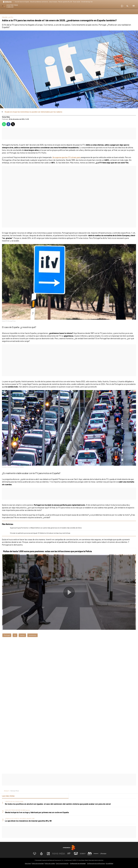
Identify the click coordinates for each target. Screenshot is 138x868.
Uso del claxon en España (22, 2)
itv (15, 635)
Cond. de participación (62, 863)
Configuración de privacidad (78, 863)
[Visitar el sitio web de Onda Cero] (76, 854)
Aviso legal (28, 863)
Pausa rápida (76, 2)
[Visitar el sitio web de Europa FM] (83, 854)
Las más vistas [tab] (8, 796)
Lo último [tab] (74, 796)
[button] (127, 6)
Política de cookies (50, 863)
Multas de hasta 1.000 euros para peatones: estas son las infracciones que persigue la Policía (47, 551)
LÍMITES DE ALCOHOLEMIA (14, 801)
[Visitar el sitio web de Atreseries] (69, 854)
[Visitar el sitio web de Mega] (62, 854)
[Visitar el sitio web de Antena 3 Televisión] (35, 854)
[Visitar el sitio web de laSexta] (41, 854)
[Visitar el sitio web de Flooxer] (103, 854)
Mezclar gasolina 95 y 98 (65, 2)
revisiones (32, 635)
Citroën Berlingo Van (87, 2)
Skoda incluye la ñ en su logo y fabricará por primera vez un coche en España (37, 812)
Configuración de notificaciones (96, 863)
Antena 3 (6, 791)
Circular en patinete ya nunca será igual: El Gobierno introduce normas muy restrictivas (40, 533)
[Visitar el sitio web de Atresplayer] (97, 854)
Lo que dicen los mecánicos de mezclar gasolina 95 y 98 (28, 821)
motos (22, 635)
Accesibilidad (109, 863)
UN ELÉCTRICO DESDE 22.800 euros (17, 810)
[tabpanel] (69, 811)
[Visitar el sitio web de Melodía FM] (90, 854)
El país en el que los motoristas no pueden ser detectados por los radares (33, 112)
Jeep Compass (53, 2)
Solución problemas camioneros (39, 2)
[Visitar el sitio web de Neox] (48, 854)
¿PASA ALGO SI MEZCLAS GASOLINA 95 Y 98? (20, 818)
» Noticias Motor (14, 791)
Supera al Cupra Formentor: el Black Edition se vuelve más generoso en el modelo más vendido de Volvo (46, 528)
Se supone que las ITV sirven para (67, 157)
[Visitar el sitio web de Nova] (55, 854)
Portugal (7, 635)
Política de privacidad (38, 863)
